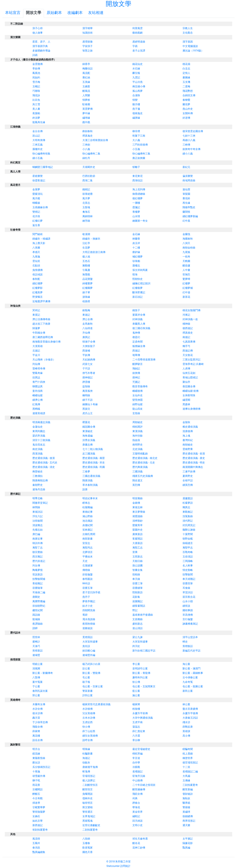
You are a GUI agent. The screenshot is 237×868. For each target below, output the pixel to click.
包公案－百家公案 (93, 686)
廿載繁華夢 (39, 807)
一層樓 (136, 203)
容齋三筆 (138, 583)
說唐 (85, 489)
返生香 (36, 225)
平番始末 (88, 557)
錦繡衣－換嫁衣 (91, 239)
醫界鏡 (186, 803)
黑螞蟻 (36, 409)
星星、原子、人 (41, 42)
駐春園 (86, 104)
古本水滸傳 (89, 718)
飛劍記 (136, 369)
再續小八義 (189, 140)
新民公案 (188, 691)
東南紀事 (88, 512)
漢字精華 (88, 28)
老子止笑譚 (139, 51)
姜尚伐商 (38, 391)
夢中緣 (86, 113)
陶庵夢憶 (38, 570)
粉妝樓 (136, 709)
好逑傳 (186, 118)
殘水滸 (186, 722)
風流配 (86, 73)
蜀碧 (85, 615)
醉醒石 (36, 794)
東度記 (36, 315)
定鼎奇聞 (138, 342)
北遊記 (36, 351)
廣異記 (86, 337)
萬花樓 (36, 736)
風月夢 (86, 198)
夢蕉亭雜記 (89, 601)
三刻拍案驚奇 (190, 785)
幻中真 (186, 221)
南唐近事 (38, 539)
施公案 (136, 695)
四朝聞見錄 (89, 610)
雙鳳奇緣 (38, 373)
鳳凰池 (36, 73)
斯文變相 (88, 807)
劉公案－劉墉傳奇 (43, 673)
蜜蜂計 (36, 642)
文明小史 (138, 825)
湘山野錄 (88, 516)
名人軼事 (188, 566)
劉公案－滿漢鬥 (191, 669)
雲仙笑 (36, 261)
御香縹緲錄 (139, 194)
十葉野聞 (188, 534)
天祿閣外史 (89, 167)
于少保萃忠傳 (40, 722)
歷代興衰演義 (140, 467)
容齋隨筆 (38, 588)
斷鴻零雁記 (139, 292)
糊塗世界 (188, 758)
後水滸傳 (38, 713)
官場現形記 (89, 776)
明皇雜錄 (138, 498)
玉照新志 (138, 557)
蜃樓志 (136, 266)
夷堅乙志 (138, 548)
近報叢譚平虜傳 (41, 301)
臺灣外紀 (188, 440)
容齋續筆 (138, 588)
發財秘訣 (188, 794)
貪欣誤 (86, 646)
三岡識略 (188, 561)
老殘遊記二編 (190, 771)
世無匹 (186, 274)
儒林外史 (88, 798)
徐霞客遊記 (39, 180)
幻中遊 (186, 292)
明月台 (36, 749)
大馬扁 (186, 776)
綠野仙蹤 (138, 404)
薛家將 (36, 731)
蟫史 (185, 642)
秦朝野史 (38, 485)
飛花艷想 (188, 91)
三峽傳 (186, 145)
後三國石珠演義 (141, 328)
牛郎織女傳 (39, 333)
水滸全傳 (38, 709)
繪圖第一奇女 (140, 221)
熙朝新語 (138, 592)
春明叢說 (88, 579)
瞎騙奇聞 (188, 749)
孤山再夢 (138, 91)
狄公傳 (136, 682)
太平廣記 (188, 839)
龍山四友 (138, 409)
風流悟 (36, 839)
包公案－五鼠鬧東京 (144, 686)
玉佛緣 (186, 780)
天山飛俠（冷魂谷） (44, 360)
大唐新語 (138, 543)
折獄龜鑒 (88, 574)
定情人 (186, 73)
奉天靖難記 (189, 579)
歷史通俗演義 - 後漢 (44, 458)
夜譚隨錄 (38, 624)
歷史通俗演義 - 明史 (194, 463)
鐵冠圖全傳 (89, 427)
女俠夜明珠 (189, 395)
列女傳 (36, 566)
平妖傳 (86, 355)
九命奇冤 (188, 682)
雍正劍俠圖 (139, 158)
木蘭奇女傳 (39, 704)
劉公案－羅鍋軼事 (193, 673)
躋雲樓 (86, 382)
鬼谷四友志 (39, 445)
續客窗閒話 (139, 606)
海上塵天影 (39, 243)
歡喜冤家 (88, 848)
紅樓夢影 (38, 288)
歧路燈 (86, 301)
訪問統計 (125, 866)
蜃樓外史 (38, 149)
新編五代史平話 (191, 651)
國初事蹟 (188, 610)
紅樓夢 (186, 283)
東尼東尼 (138, 176)
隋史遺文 (138, 480)
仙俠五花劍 (189, 373)
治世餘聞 (38, 521)
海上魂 (186, 436)
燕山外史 (188, 109)
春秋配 (36, 279)
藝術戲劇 (138, 33)
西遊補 (86, 351)
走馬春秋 (88, 324)
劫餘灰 (86, 763)
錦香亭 (86, 64)
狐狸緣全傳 (139, 346)
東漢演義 (138, 431)
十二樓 (136, 248)
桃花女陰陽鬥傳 (191, 310)
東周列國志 (39, 431)
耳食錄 (186, 588)
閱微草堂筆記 (40, 503)
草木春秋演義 (90, 485)
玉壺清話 (188, 557)
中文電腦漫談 (190, 46)
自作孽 (136, 763)
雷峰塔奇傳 (39, 369)
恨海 (135, 274)
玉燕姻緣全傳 (40, 207)
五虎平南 (138, 722)
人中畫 (186, 270)
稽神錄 (186, 324)
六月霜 (136, 736)
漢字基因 (188, 42)
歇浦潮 (86, 234)
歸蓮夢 (36, 328)
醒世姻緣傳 (139, 789)
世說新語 (38, 574)
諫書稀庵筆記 (190, 624)
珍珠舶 (136, 261)
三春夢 (86, 471)
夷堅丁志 (38, 548)
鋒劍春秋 (88, 131)
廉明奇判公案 (140, 677)
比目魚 (36, 100)
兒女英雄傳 (89, 713)
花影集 (136, 597)
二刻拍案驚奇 (90, 830)
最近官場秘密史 (141, 749)
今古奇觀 (38, 798)
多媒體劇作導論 (41, 51)
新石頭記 (138, 297)
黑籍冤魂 (88, 821)
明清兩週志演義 (41, 422)
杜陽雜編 (88, 507)
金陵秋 (186, 422)
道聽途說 (88, 628)
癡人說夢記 (89, 780)
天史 (85, 561)
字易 (135, 46)
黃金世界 (138, 812)
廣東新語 (138, 534)
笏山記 (36, 136)
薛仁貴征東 (139, 731)
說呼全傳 (88, 740)
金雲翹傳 (38, 64)
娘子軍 (86, 292)
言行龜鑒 (188, 619)
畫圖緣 (186, 77)
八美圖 (36, 248)
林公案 (186, 704)
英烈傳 (136, 485)
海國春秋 (188, 239)
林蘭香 (136, 239)
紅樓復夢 (138, 288)
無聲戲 (86, 274)
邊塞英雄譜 (39, 413)
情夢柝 (86, 100)
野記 (135, 610)
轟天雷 (36, 718)
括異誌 (36, 377)
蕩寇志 (136, 727)
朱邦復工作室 (123, 862)
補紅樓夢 (138, 257)
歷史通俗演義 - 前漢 (194, 454)
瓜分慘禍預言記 (41, 767)
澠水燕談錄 (89, 619)
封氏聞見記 (189, 525)
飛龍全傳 (38, 727)
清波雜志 (38, 525)
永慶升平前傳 (140, 713)
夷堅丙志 (88, 548)
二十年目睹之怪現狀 (144, 785)
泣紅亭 (86, 243)
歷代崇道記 (39, 561)
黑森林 (186, 404)
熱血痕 (136, 440)
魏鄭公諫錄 (189, 530)
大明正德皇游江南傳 (94, 252)
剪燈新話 (38, 651)
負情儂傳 (38, 270)
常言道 (136, 758)
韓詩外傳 (38, 543)
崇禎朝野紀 (39, 606)
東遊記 (86, 315)
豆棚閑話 (38, 789)
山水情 (136, 216)
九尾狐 (186, 252)
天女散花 (188, 355)
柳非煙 (136, 131)
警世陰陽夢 (39, 812)
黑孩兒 (86, 409)
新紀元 (186, 167)
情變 (135, 100)
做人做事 (38, 33)
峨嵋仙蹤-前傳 (191, 391)
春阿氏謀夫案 (40, 691)
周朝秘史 (138, 422)
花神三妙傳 (139, 848)
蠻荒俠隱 (138, 400)
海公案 (186, 664)
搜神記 (136, 377)
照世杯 (36, 637)
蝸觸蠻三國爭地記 (43, 167)
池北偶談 (88, 521)
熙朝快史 (138, 279)
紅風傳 (36, 404)
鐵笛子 (136, 310)
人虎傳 (186, 369)
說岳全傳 (38, 740)
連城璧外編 (89, 655)
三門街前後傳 (140, 145)
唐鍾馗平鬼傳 (90, 767)
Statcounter (113, 866)
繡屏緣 (136, 118)
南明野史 (138, 445)
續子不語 (88, 400)
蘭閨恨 (186, 212)
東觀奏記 (188, 512)
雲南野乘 (188, 449)
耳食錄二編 (39, 592)
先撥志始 (38, 530)
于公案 (36, 686)
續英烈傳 (188, 485)
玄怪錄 (136, 413)
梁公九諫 (138, 637)
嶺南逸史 (138, 113)
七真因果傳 (189, 342)
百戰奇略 (188, 552)
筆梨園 (186, 194)
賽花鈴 (186, 198)
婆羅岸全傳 (139, 315)
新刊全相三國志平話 (144, 651)
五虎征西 (88, 722)
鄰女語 (36, 763)
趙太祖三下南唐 (41, 324)
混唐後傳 (188, 431)
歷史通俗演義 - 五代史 (45, 463)
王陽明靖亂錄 (140, 454)
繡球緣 (86, 118)
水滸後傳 (88, 709)
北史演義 (138, 449)
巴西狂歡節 (89, 176)
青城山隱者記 (190, 377)
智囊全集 (138, 570)
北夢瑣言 (88, 552)
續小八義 (188, 154)
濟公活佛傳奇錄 (41, 319)
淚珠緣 (86, 297)
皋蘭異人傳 (139, 324)
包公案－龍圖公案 (193, 686)
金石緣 (136, 234)
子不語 (86, 369)
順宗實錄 (38, 552)
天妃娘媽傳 (89, 360)
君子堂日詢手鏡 (91, 592)
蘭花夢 (186, 104)
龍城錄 (36, 619)
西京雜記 (38, 557)
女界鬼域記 (89, 816)
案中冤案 (38, 682)
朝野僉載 (188, 539)
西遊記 (136, 351)
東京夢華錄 (139, 512)
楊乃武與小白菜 (91, 664)
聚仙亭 (186, 382)
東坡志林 (138, 507)
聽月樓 (136, 104)
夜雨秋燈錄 (89, 624)
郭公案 (36, 695)
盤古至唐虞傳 (190, 709)
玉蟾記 (36, 86)
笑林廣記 (88, 530)
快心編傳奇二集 (91, 154)
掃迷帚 (36, 803)
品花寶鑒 (88, 279)
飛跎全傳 (138, 794)
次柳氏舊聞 (89, 534)
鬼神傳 (136, 333)
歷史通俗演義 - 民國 (94, 467)
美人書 (36, 109)
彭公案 (86, 669)
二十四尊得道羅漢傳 (144, 360)
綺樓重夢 (88, 283)
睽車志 (86, 503)
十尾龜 (36, 771)
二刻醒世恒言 (90, 785)
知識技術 (88, 33)
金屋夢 (36, 189)
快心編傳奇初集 (41, 154)
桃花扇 (186, 64)
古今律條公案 (190, 677)
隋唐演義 (88, 480)
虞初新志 (138, 624)
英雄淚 (186, 731)
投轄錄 (136, 574)
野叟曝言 (38, 297)
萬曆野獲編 (39, 601)
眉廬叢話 (188, 498)
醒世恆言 (88, 789)
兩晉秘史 (38, 471)
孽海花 (136, 807)
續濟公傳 (38, 400)
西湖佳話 (138, 180)
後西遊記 (188, 328)
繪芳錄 (86, 221)
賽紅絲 (86, 77)
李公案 (136, 664)
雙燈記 (36, 212)
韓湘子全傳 (89, 342)
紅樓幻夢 (38, 221)
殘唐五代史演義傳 (143, 476)
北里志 (86, 203)
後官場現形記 (190, 763)
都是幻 (136, 337)
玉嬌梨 (86, 86)
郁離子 (136, 167)
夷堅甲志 (188, 548)
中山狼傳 (138, 780)
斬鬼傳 (86, 771)
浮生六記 (38, 516)
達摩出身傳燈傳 (191, 409)
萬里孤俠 (88, 391)
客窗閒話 (138, 539)
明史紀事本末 (90, 498)
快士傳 (86, 727)
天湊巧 (36, 646)
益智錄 (86, 386)
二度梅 (186, 86)
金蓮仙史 (38, 427)
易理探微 (88, 42)
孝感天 (36, 252)
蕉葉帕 (36, 113)
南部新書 (88, 539)
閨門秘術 (38, 234)
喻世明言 (88, 803)
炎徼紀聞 (88, 525)
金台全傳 (38, 131)
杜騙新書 (88, 754)
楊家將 (136, 704)
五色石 (86, 261)
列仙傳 (36, 364)
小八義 (86, 149)
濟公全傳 (88, 319)
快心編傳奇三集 (141, 154)
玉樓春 (86, 843)
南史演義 (38, 449)
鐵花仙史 (138, 64)
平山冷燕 (138, 82)
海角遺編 (88, 436)
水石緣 (136, 69)
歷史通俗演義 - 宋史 (94, 463)
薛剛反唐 (188, 727)
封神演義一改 (190, 319)
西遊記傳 (188, 351)
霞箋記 (136, 207)
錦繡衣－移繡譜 (41, 239)
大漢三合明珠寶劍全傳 (95, 140)
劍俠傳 (136, 373)
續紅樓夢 (38, 283)
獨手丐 (186, 346)
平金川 (36, 355)
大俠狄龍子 (89, 346)
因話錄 (36, 615)
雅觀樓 (86, 266)
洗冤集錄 (188, 516)
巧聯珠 (36, 91)
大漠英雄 (38, 346)
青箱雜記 (38, 583)
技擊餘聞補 (39, 579)
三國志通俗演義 (91, 476)
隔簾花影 (188, 843)
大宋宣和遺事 (90, 642)
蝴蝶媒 (36, 203)
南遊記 (186, 337)
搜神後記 (88, 377)
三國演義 (138, 471)
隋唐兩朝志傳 (40, 480)
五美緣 (86, 82)
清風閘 (36, 669)
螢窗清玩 (38, 194)
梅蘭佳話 (88, 69)
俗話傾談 (38, 274)
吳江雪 (36, 104)
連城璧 (36, 655)
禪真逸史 (88, 136)
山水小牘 (188, 601)
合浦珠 (136, 95)
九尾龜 (36, 257)
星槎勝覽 (38, 176)
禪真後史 (188, 333)
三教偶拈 (38, 476)
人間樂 (86, 95)
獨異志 (186, 507)
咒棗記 (136, 382)
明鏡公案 (38, 664)
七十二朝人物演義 (93, 449)
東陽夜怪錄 (39, 758)
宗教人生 (188, 28)
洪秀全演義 (89, 440)
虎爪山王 (88, 413)
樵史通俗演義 (190, 427)
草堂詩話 (188, 592)
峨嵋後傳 (138, 391)
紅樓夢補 (188, 288)
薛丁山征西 (89, 731)
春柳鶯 (186, 100)
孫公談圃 (138, 566)
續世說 (186, 606)
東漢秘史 (88, 431)
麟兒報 (136, 73)
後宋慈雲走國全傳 (193, 131)
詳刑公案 (88, 695)
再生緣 (186, 203)
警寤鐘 (186, 807)
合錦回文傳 (189, 95)
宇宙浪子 (88, 46)
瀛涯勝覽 (188, 176)
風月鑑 (36, 198)
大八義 (136, 140)
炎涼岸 (136, 243)
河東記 (186, 315)
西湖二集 (88, 180)
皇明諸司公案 (140, 669)
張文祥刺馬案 (140, 270)
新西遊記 (38, 825)
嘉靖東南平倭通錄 (143, 615)
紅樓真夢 (38, 292)
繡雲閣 (186, 400)
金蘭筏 (186, 234)
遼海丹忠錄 (39, 489)
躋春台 (136, 803)
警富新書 (88, 691)
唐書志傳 (88, 445)
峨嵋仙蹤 (38, 395)
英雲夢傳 (88, 109)
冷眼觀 (136, 767)
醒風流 (86, 91)
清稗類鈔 (138, 521)
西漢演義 (38, 454)
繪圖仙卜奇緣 (90, 404)
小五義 (136, 149)
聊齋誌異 (38, 386)
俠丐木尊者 (89, 373)
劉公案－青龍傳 (141, 673)
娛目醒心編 (89, 651)
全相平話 (188, 480)
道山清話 (138, 628)
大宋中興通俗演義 (143, 718)
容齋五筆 (88, 588)
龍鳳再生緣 (39, 122)
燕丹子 (86, 597)
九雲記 (136, 77)
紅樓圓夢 (88, 288)
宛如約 (36, 77)
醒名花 (136, 843)
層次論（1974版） (193, 51)
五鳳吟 (36, 843)
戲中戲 (86, 122)
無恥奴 (186, 798)
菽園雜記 (138, 601)
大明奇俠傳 (39, 140)
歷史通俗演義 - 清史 (44, 467)
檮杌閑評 (138, 427)
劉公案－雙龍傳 (91, 673)
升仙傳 (86, 333)
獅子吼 (36, 780)
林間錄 (36, 507)
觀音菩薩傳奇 (140, 386)
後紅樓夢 (138, 198)
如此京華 (38, 821)
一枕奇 (186, 257)
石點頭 (36, 266)
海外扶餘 (138, 436)
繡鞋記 (136, 816)
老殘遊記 (138, 771)
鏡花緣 (36, 754)
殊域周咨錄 (189, 180)
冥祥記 (36, 310)
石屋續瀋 (88, 566)
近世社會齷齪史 (91, 825)
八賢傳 (36, 677)
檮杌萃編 (138, 754)
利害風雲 (138, 28)
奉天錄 (136, 579)
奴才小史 (88, 606)
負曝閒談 (88, 794)
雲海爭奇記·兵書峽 (193, 364)
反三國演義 (89, 454)
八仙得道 (88, 328)
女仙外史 (138, 395)
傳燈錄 (86, 570)
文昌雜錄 (138, 619)
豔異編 (186, 848)
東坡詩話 (38, 512)
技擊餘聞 (188, 574)
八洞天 (186, 243)
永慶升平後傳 (190, 713)
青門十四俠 (39, 382)
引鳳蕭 (86, 270)
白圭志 (186, 69)
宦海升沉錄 (139, 776)
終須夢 (36, 118)
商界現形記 (189, 821)
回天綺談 (138, 821)
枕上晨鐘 (188, 754)
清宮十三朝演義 (41, 440)
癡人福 (86, 257)
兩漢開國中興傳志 (193, 467)
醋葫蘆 (186, 266)
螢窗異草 (138, 525)
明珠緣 (86, 749)
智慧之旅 (88, 51)
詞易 (35, 55)
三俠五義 (38, 145)
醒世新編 (188, 789)
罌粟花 (86, 422)
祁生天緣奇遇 (140, 839)
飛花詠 (36, 95)
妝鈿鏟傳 (188, 816)
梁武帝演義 (39, 436)
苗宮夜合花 (189, 597)
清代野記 (188, 521)
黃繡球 (186, 812)
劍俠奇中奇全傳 (191, 149)
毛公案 (86, 677)
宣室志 (86, 543)
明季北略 (38, 498)
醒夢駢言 (138, 364)
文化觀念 (188, 33)
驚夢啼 (186, 279)
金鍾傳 (136, 503)
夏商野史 (188, 476)
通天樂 (186, 825)
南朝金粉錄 (189, 248)
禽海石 (86, 212)
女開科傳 (188, 113)
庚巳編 (36, 534)
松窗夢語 (188, 503)
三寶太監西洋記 (191, 360)
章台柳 (136, 740)
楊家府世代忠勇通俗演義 (96, 704)
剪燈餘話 (188, 646)
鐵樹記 (86, 189)
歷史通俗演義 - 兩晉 (94, 458)
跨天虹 (136, 646)
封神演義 (138, 319)
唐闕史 (36, 597)
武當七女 (88, 364)
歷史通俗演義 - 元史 (144, 463)
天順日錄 (138, 561)
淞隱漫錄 (138, 516)
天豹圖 (186, 261)
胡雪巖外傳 (39, 776)
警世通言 (88, 812)
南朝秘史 (188, 445)
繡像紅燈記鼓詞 (141, 283)
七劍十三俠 (189, 136)
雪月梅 (36, 82)
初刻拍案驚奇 (40, 830)
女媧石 (36, 816)
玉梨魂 (86, 207)
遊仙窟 (186, 189)
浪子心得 (38, 28)
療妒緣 (136, 252)
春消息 (36, 848)
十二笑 (186, 767)
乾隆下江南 (139, 136)
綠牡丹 (86, 158)
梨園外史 (138, 530)
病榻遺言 (188, 543)
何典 (135, 798)
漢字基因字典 (40, 46)
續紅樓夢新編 (190, 216)
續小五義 (38, 158)
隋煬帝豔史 (189, 207)
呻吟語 (86, 583)
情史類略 (188, 570)
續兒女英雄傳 (90, 736)
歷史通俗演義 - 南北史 (145, 458)
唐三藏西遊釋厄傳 (43, 337)
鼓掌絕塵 (88, 194)
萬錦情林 (88, 216)
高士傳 (186, 736)
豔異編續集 (39, 852)
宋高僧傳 (188, 615)
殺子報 (86, 682)
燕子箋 (136, 109)
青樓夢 (136, 212)
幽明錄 (86, 395)
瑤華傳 (136, 355)
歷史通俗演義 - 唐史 (194, 458)
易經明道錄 (139, 42)
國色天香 (88, 852)
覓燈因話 (88, 637)
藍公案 (136, 691)
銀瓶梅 (86, 310)
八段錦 (86, 839)
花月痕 (36, 216)
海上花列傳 (139, 189)
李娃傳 (36, 69)
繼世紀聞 (38, 610)
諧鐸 (35, 628)
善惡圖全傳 (189, 386)
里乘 (135, 552)
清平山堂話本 (190, 637)
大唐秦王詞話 (190, 718)
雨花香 (36, 785)
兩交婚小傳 (139, 86)
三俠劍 (86, 145)
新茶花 (186, 297)
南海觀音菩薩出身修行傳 (46, 342)
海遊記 (86, 758)
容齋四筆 (188, 583)
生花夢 (86, 248)
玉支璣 (186, 82)
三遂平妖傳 (189, 471)
